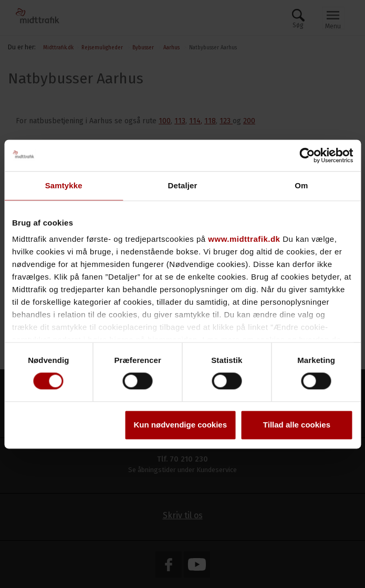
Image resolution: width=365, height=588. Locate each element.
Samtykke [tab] (64, 185)
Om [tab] (301, 185)
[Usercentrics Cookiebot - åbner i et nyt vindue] (307, 155)
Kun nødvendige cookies (181, 425)
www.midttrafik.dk (244, 239)
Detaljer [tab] (183, 185)
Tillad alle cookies (297, 425)
